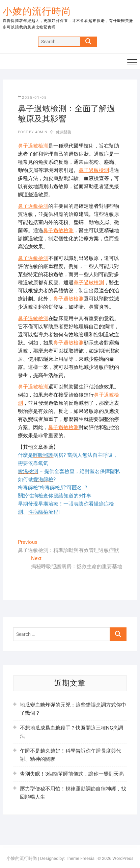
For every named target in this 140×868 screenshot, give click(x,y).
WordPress (123, 858)
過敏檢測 (38, 146)
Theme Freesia (80, 858)
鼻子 (23, 146)
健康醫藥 (64, 132)
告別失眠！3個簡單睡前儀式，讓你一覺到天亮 (72, 774)
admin (41, 132)
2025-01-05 (32, 98)
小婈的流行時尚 (37, 11)
